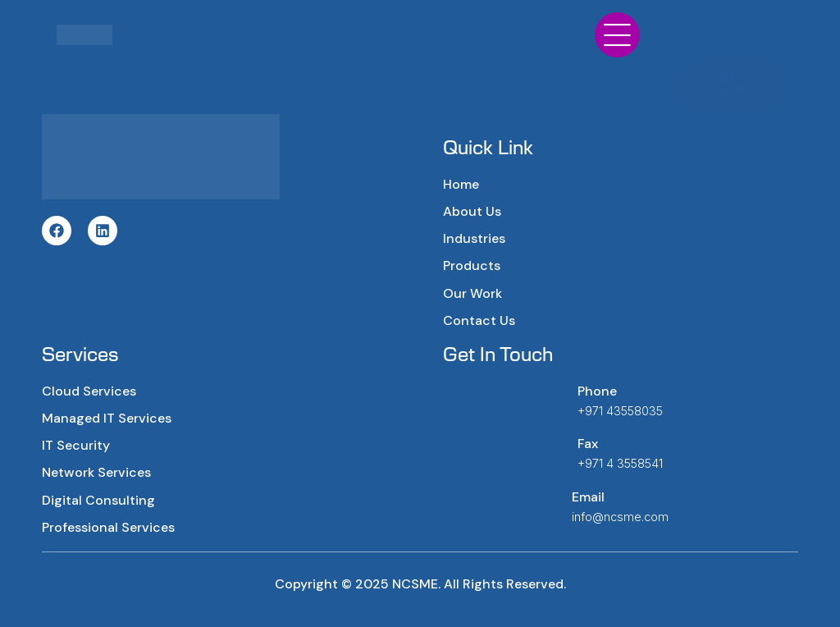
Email (588, 497)
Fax (588, 444)
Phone (597, 391)
